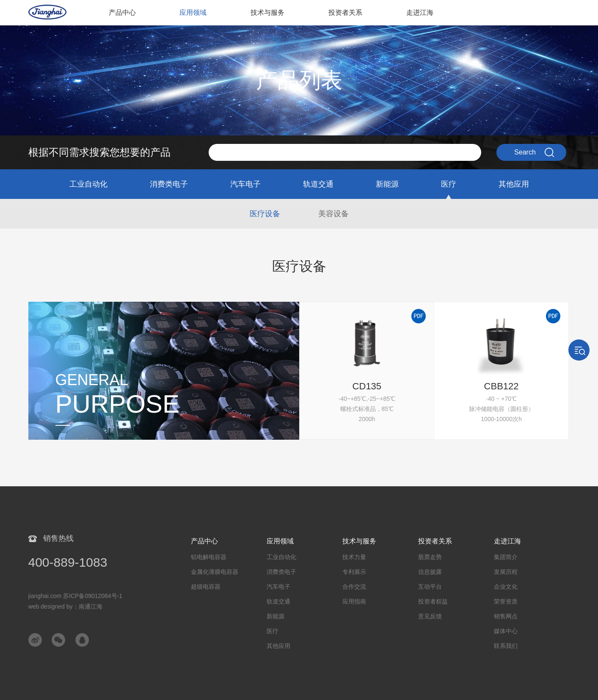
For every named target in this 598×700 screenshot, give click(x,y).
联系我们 (506, 646)
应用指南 (354, 601)
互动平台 (430, 587)
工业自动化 (88, 184)
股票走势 (430, 557)
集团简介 (506, 557)
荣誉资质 (506, 601)
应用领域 (193, 12)
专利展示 (354, 572)
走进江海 (420, 12)
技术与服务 (267, 12)
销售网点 (506, 616)
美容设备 (333, 214)
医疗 (449, 184)
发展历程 (506, 572)
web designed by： (65, 606)
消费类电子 (169, 184)
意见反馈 (430, 616)
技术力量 (354, 557)
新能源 (387, 184)
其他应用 (514, 184)
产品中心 (122, 12)
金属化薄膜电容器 (215, 572)
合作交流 (354, 587)
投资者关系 (345, 12)
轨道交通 (318, 184)
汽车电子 (245, 184)
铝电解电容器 (209, 557)
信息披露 (430, 572)
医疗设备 (265, 214)
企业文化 (506, 587)
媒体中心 (506, 631)
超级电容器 (206, 587)
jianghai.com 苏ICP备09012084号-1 (76, 596)
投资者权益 (433, 601)
